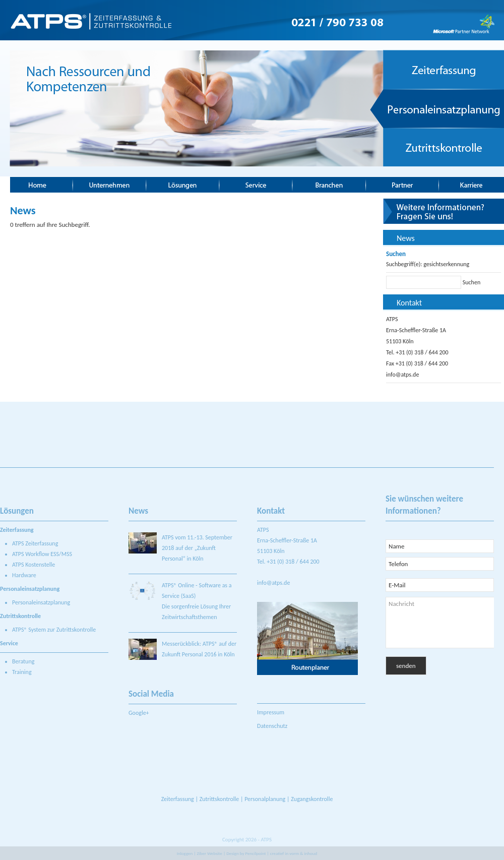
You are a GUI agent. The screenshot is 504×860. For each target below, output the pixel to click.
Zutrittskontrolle (219, 799)
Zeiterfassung (178, 799)
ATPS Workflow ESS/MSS (42, 554)
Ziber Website (210, 853)
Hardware (24, 575)
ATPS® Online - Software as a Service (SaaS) (197, 591)
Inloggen (185, 853)
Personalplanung (265, 799)
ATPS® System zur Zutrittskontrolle (54, 630)
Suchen (471, 282)
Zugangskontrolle (312, 799)
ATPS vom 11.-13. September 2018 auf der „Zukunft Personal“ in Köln (197, 548)
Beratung (23, 661)
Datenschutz (272, 726)
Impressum (271, 712)
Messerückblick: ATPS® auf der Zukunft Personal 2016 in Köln (199, 649)
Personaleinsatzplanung (41, 602)
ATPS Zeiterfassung (35, 543)
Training (22, 672)
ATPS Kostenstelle (34, 565)
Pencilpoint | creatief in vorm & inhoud (281, 853)
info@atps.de (402, 375)
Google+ (139, 713)
